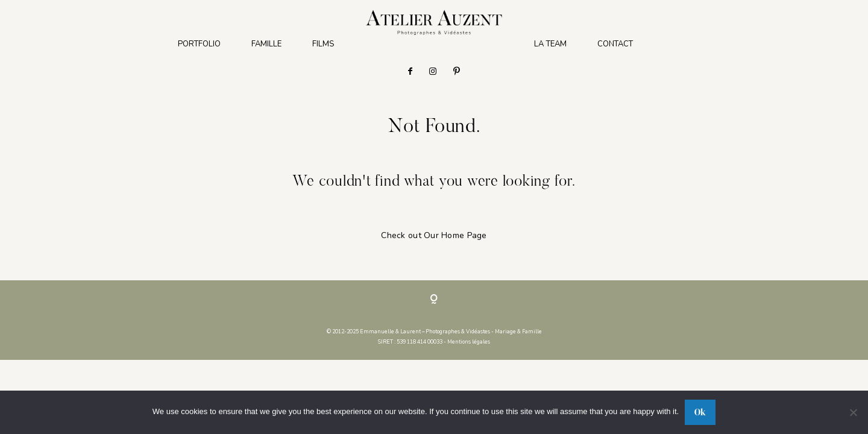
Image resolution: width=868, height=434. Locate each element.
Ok (700, 412)
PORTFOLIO (199, 44)
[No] (853, 412)
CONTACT (615, 44)
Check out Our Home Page (434, 235)
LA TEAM (550, 44)
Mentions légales (469, 342)
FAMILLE (266, 44)
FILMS (323, 44)
